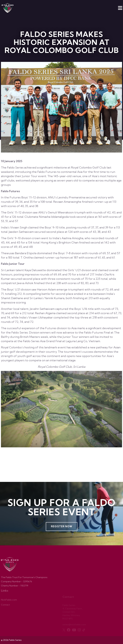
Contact (5, 605)
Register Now (62, 526)
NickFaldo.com (9, 601)
